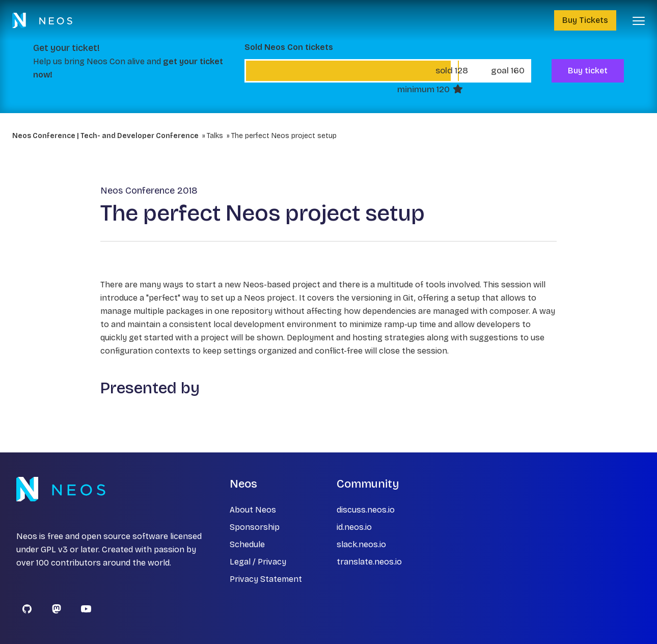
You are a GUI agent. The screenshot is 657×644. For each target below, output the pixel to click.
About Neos (253, 510)
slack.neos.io (361, 544)
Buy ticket (588, 71)
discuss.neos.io (366, 510)
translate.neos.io (369, 562)
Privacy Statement (266, 579)
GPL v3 (54, 549)
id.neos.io (354, 527)
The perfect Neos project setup (284, 136)
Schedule (247, 544)
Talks (215, 136)
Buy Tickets (585, 20)
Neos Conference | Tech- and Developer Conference (105, 136)
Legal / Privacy (258, 562)
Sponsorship (255, 527)
